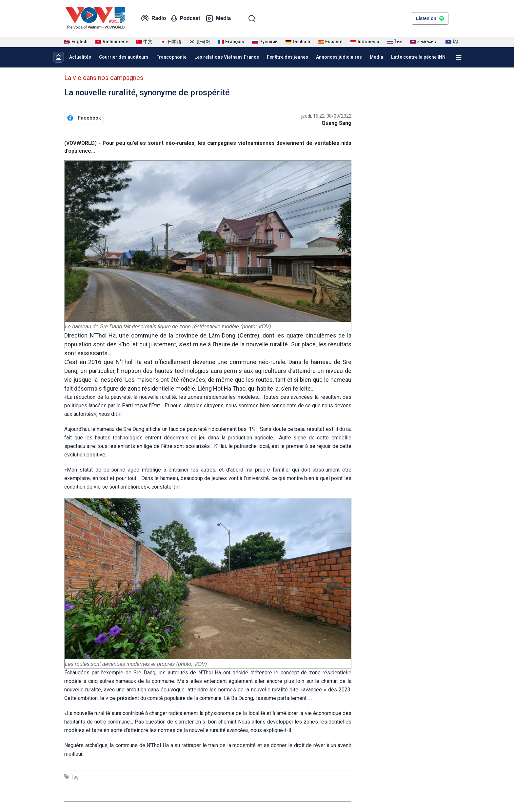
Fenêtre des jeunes (287, 57)
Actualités (80, 57)
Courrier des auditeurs (124, 57)
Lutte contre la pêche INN (418, 57)
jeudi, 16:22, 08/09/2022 (326, 116)
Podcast (186, 18)
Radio (153, 18)
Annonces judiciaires (339, 57)
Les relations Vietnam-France (227, 57)
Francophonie (171, 57)
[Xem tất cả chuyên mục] (459, 57)
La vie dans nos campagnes (104, 78)
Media (218, 18)
